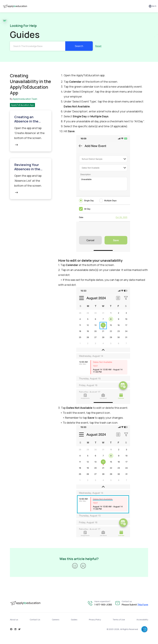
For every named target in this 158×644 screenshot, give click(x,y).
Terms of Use (119, 620)
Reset (98, 46)
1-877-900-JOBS (103, 605)
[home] (15, 6)
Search (79, 46)
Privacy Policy (95, 620)
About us (14, 620)
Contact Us (35, 620)
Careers (56, 620)
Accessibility (142, 620)
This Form (143, 605)
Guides (74, 620)
